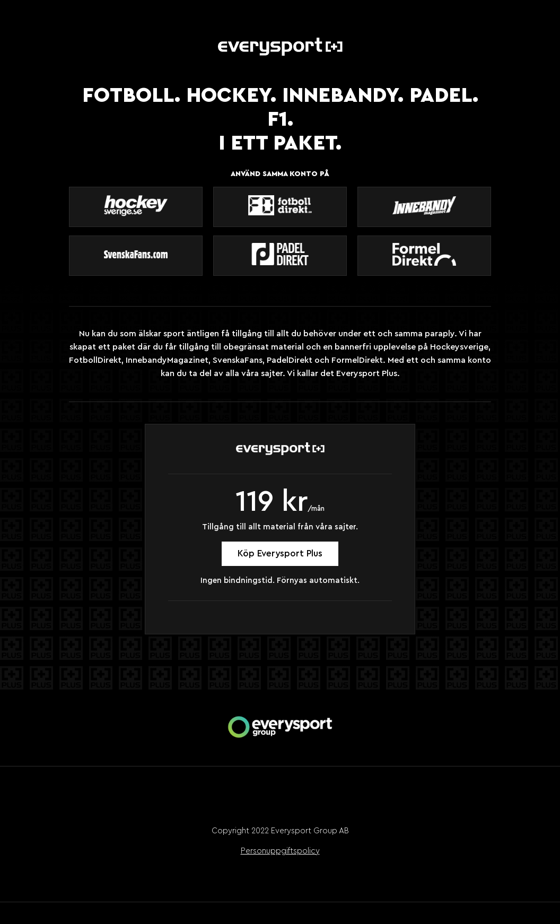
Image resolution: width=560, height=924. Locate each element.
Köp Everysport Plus (280, 553)
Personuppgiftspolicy (280, 851)
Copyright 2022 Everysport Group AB (280, 831)
